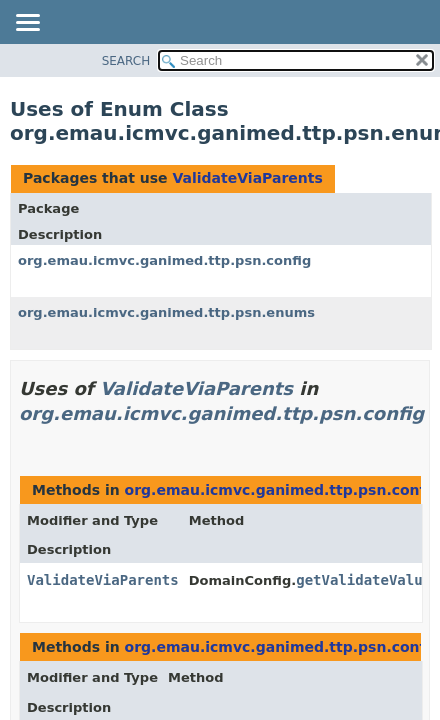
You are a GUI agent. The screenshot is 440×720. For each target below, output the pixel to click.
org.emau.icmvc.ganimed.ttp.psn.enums (166, 312)
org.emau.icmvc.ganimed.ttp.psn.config (164, 260)
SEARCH (126, 61)
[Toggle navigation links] (27, 24)
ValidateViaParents (247, 178)
